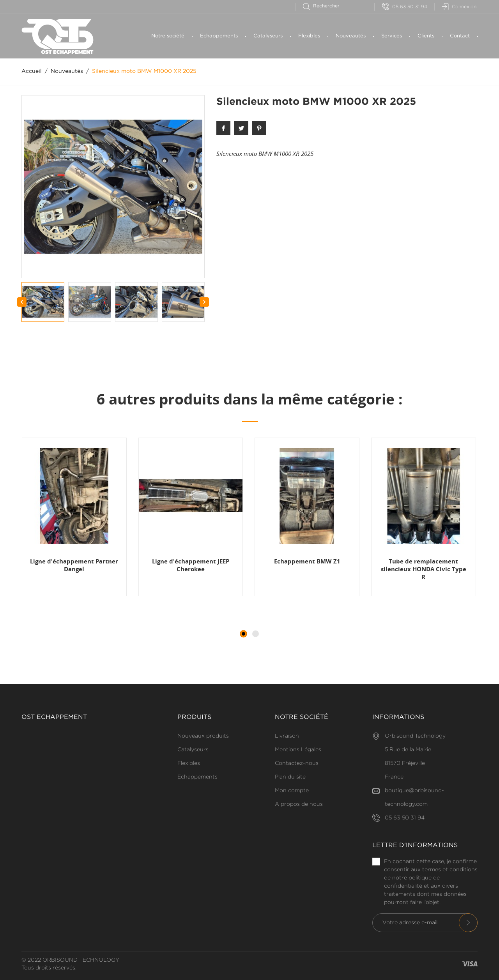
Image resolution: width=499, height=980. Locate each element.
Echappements (219, 36)
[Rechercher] (325, 6)
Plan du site (290, 777)
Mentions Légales (298, 750)
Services (392, 36)
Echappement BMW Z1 (307, 561)
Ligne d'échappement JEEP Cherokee (191, 565)
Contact (460, 36)
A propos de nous (299, 804)
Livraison (287, 736)
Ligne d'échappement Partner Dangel (74, 565)
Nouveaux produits (203, 736)
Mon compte (292, 791)
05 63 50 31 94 (405, 7)
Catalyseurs (268, 36)
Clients (426, 36)
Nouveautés (351, 36)
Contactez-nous (297, 763)
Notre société (168, 36)
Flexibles (309, 36)
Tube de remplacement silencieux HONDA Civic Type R (424, 569)
